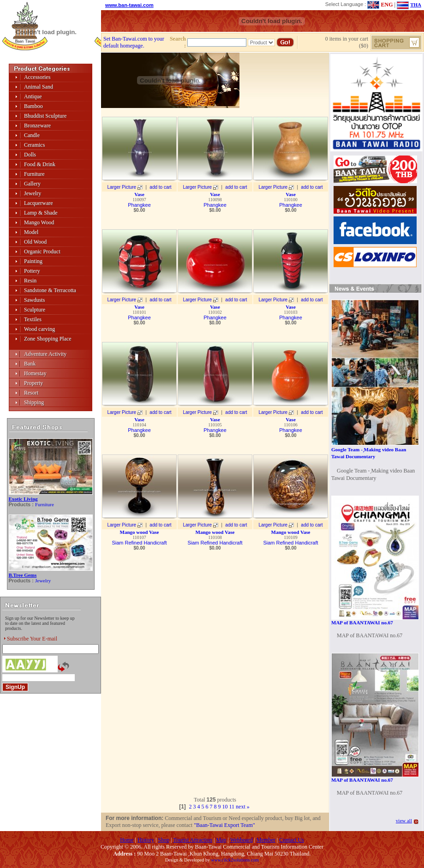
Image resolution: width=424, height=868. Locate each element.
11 (232, 807)
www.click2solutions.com (235, 860)
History (146, 840)
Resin (30, 281)
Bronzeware (37, 126)
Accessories (37, 77)
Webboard (242, 840)
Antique (33, 96)
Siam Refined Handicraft (139, 543)
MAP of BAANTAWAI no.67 (362, 623)
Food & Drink (40, 164)
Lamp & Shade (41, 213)
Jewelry (33, 193)
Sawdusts (34, 300)
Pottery (32, 271)
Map (221, 840)
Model (31, 232)
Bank (30, 364)
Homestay (35, 373)
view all (404, 820)
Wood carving (39, 329)
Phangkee (139, 205)
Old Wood (35, 242)
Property (33, 383)
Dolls (30, 155)
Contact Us (292, 840)
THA (416, 5)
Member (266, 840)
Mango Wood (39, 222)
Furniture (34, 174)
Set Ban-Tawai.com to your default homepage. (134, 42)
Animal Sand (39, 87)
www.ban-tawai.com (129, 5)
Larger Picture (122, 187)
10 (225, 807)
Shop (164, 840)
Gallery (32, 184)
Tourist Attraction (193, 840)
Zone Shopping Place (48, 339)
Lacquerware (39, 203)
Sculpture (35, 310)
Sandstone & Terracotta (50, 290)
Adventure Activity (45, 354)
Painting (33, 261)
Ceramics (34, 145)
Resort (31, 393)
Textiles (33, 319)
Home (127, 840)
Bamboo (33, 106)
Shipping (34, 402)
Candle (32, 135)
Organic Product (42, 251)
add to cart (160, 187)
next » (243, 807)
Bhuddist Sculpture (45, 116)
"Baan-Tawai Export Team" (224, 825)
